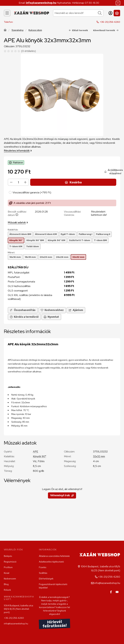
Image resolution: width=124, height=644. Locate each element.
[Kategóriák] (7, 13)
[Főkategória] (5, 30)
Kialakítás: (13, 230)
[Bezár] (118, 3)
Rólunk (7, 590)
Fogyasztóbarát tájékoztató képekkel (53, 586)
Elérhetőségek (46, 579)
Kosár (7, 573)
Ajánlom (76, 310)
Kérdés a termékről (24, 317)
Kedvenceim (10, 579)
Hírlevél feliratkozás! (54, 624)
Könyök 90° (40, 456)
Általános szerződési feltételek (54, 556)
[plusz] (25, 182)
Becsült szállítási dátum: (17, 213)
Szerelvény (18, 30)
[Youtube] (117, 592)
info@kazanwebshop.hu (41, 3)
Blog (6, 584)
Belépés (8, 556)
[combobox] (78, 13)
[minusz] (11, 182)
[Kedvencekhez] (52, 310)
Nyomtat (51, 317)
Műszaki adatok (18, 222)
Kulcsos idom (35, 30)
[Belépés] (110, 13)
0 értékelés (29, 51)
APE (36, 452)
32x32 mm (99, 456)
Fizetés (43, 567)
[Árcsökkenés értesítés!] (114, 172)
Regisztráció (10, 562)
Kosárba (73, 182)
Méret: (11, 253)
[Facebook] (111, 592)
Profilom (8, 567)
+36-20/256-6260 (110, 22)
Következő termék (106, 30)
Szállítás (43, 573)
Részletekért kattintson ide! (99, 213)
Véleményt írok (62, 495)
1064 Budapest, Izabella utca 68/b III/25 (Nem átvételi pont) (18, 609)
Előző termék (78, 30)
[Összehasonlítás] (23, 310)
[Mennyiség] (18, 182)
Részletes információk (18, 151)
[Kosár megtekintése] (117, 13)
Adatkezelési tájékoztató (51, 562)
